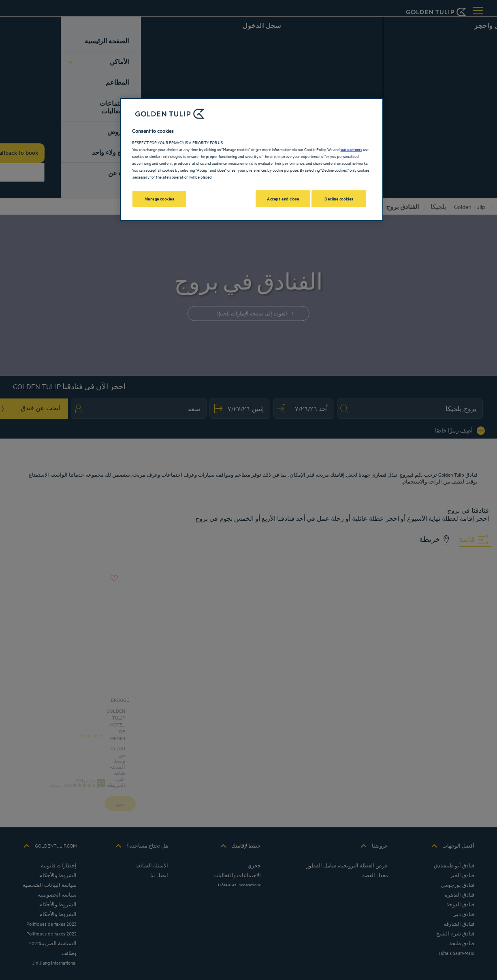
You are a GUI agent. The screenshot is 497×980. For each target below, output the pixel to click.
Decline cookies (339, 198)
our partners (351, 149)
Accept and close (283, 198)
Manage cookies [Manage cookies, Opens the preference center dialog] (159, 198)
